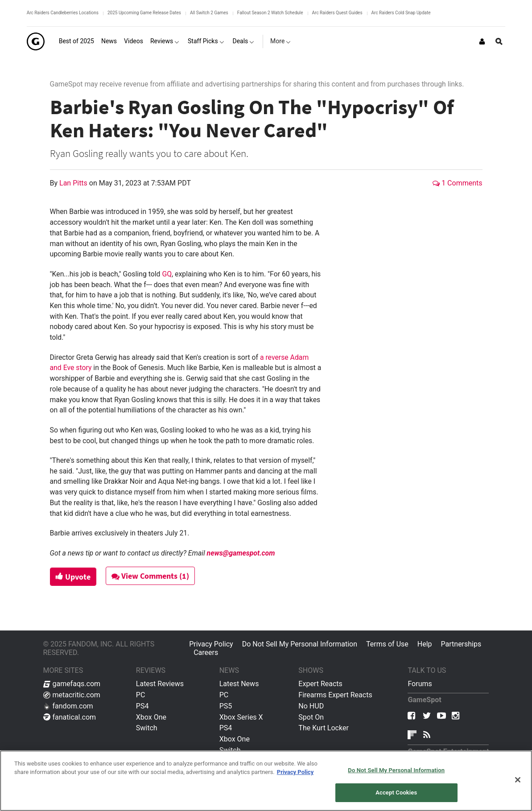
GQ (167, 274)
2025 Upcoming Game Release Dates (144, 13)
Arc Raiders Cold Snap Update (401, 13)
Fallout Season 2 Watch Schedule (270, 13)
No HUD (311, 706)
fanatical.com (70, 717)
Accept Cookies (396, 792)
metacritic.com (72, 695)
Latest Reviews (160, 684)
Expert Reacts (320, 684)
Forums (420, 684)
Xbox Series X (241, 717)
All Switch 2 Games (209, 13)
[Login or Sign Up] (482, 41)
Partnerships (461, 644)
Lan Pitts (74, 183)
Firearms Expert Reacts (335, 695)
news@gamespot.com (241, 553)
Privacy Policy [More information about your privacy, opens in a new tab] (295, 772)
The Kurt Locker (323, 728)
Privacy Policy (211, 644)
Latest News (239, 684)
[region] (266, 781)
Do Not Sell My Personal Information (300, 644)
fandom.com (68, 706)
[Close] (518, 780)
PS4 (142, 706)
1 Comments (457, 183)
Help (425, 644)
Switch (147, 728)
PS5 (226, 706)
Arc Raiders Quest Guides (337, 13)
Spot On (311, 717)
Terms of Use (387, 644)
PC (141, 695)
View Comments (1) (150, 576)
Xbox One (151, 717)
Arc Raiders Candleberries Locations (63, 13)
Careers (206, 653)
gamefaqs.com (72, 684)
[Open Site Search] (499, 41)
